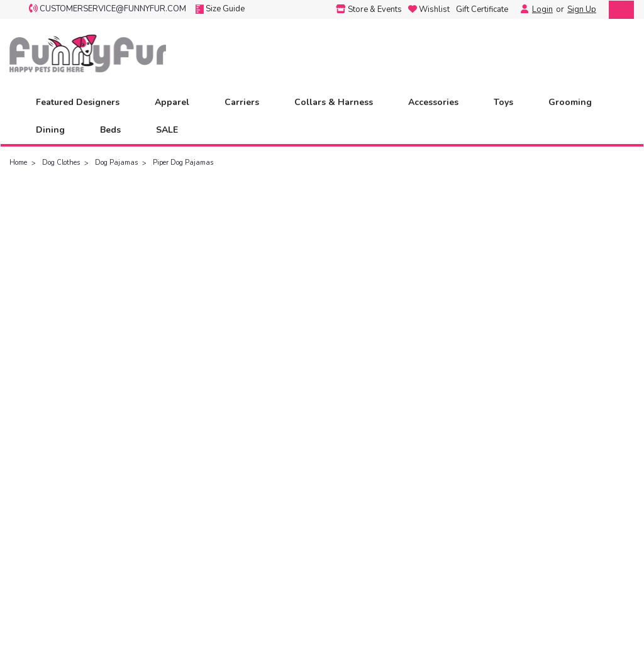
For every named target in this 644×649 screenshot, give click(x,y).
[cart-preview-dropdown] (619, 10)
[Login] (521, 9)
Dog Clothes (61, 163)
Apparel (177, 102)
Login (542, 9)
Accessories (439, 102)
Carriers (247, 102)
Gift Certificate (482, 9)
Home (18, 163)
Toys (509, 102)
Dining (56, 130)
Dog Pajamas (116, 163)
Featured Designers (83, 102)
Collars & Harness (339, 102)
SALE (167, 130)
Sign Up (582, 9)
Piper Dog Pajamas (183, 163)
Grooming (575, 102)
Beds (116, 130)
